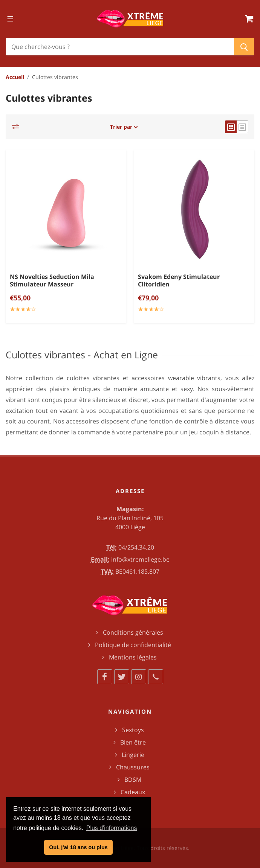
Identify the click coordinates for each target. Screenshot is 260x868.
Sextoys (133, 730)
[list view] (242, 127)
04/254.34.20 (136, 547)
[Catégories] (17, 127)
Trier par (124, 127)
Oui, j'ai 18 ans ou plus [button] (78, 847)
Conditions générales (133, 632)
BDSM (133, 780)
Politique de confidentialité (133, 645)
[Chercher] (120, 47)
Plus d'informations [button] (112, 828)
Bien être (133, 742)
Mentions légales (133, 657)
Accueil (15, 77)
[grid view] (231, 127)
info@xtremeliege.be (140, 559)
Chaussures (133, 767)
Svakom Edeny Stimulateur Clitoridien (179, 280)
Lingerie (133, 755)
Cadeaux (133, 792)
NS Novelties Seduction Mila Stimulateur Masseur (52, 280)
